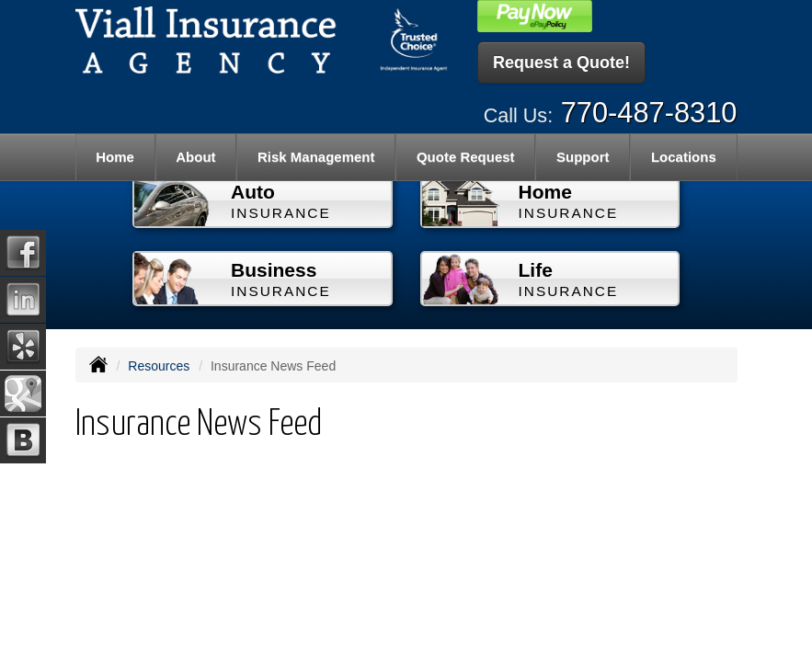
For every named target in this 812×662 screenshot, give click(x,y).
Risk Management (316, 157)
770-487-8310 (649, 113)
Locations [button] (684, 157)
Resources (159, 366)
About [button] (195, 157)
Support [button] (583, 157)
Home (115, 157)
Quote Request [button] (466, 157)
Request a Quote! (561, 63)
